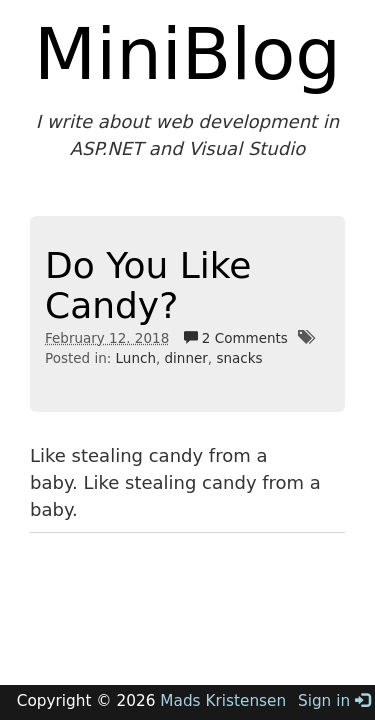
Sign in (334, 701)
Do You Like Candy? (148, 285)
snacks (239, 358)
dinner (186, 358)
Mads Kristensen (223, 701)
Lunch (136, 358)
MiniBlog (187, 54)
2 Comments (236, 338)
